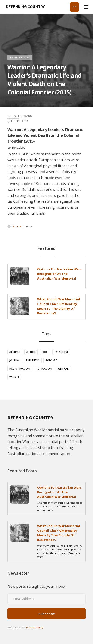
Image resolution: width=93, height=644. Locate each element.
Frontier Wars (20, 57)
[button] (86, 7)
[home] (24, 7)
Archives (15, 352)
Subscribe (74, 7)
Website (14, 377)
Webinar (63, 369)
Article (31, 352)
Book (45, 352)
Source (17, 226)
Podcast (51, 360)
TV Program (44, 369)
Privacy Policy (35, 627)
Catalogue (61, 352)
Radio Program (20, 369)
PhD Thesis (33, 360)
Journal (15, 360)
